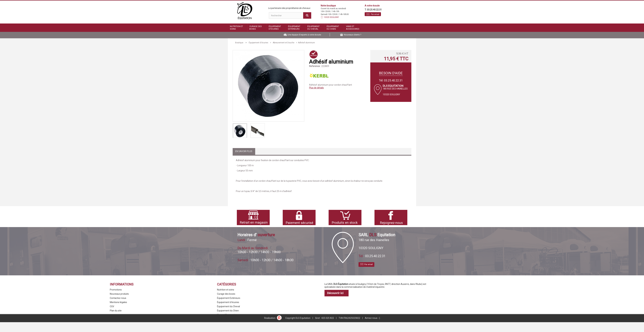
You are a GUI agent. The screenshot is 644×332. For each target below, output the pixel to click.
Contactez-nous (118, 298)
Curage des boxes (256, 28)
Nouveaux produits (119, 294)
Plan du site (116, 311)
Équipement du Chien (333, 28)
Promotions (116, 290)
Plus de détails (316, 88)
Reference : (315, 66)
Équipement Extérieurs (294, 28)
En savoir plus (244, 151)
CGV (112, 306)
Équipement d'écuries (275, 28)
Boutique (239, 43)
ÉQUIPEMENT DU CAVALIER (231, 319)
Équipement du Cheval (313, 28)
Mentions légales (118, 302)
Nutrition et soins (236, 28)
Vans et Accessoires (353, 28)
